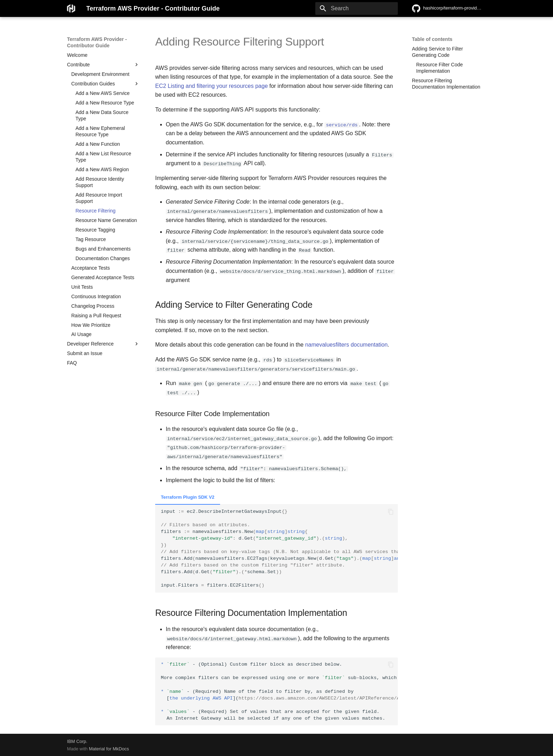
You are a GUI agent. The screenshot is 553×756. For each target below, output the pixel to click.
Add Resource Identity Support (100, 182)
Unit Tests (82, 287)
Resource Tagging (95, 230)
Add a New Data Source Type (102, 115)
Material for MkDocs (109, 748)
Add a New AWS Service (103, 93)
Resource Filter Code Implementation (439, 68)
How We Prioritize (91, 325)
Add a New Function (98, 144)
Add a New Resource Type (105, 103)
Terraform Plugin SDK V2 (188, 496)
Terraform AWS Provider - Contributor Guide (97, 42)
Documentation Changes (103, 258)
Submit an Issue (85, 353)
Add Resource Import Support (99, 198)
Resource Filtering (96, 211)
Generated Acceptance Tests (103, 277)
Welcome (77, 55)
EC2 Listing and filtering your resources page (211, 86)
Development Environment (100, 74)
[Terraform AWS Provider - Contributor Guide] (71, 8)
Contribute (103, 65)
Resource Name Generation (106, 220)
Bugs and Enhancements (103, 249)
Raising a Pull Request (96, 316)
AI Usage (81, 334)
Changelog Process (93, 306)
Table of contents (432, 39)
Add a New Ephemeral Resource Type (100, 131)
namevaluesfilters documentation (346, 344)
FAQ (72, 363)
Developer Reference (103, 344)
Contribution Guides (105, 84)
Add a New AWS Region (102, 169)
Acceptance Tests (90, 268)
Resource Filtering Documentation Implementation (446, 84)
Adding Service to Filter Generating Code (437, 52)
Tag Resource (91, 239)
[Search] (357, 8)
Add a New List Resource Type (103, 157)
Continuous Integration (96, 296)
